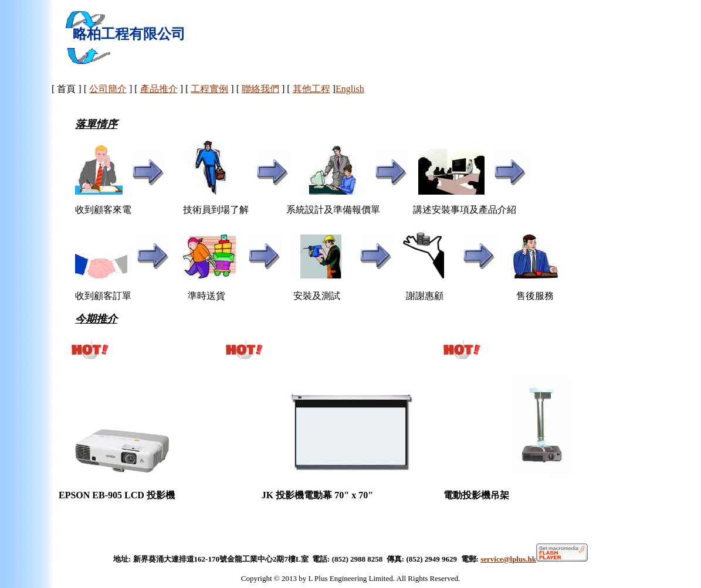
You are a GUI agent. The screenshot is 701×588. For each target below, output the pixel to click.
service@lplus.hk (534, 559)
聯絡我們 (260, 89)
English (350, 89)
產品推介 (159, 89)
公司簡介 (108, 89)
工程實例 (209, 89)
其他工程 (311, 89)
